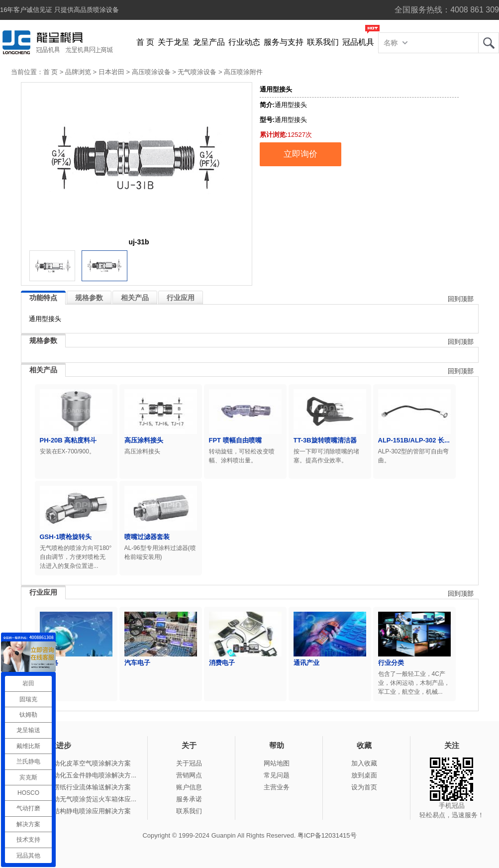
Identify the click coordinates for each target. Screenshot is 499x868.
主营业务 (277, 787)
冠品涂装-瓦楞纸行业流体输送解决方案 (75, 787)
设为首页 (364, 787)
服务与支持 (284, 42)
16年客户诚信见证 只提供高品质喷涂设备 (59, 10)
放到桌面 (364, 775)
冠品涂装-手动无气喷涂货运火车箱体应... (78, 799)
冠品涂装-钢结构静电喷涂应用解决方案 (75, 811)
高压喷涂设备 (151, 72)
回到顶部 (461, 299)
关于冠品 (189, 763)
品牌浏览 (78, 72)
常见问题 (277, 775)
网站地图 (277, 763)
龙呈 (489, 43)
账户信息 (189, 787)
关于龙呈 (174, 42)
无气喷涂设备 (197, 72)
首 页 (145, 42)
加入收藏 (364, 763)
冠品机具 (358, 42)
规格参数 (89, 298)
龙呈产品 (209, 42)
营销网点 (189, 775)
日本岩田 (111, 72)
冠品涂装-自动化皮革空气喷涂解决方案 (75, 763)
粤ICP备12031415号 (327, 835)
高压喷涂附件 (243, 72)
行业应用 (181, 298)
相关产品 (135, 298)
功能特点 (43, 298)
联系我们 (323, 42)
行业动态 (244, 42)
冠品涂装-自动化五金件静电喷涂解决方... (78, 775)
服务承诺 (189, 799)
